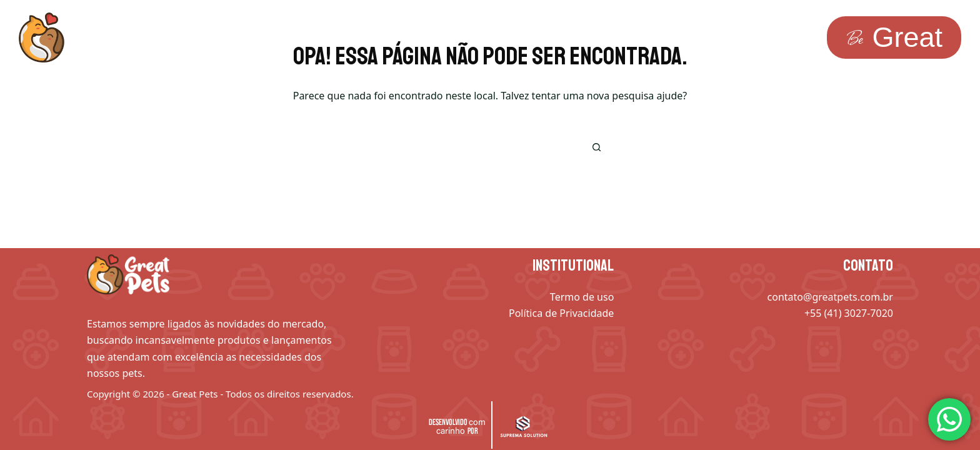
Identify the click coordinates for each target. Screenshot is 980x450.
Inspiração (305, 37)
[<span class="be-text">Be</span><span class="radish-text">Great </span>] (894, 38)
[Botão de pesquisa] (596, 147)
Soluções (210, 37)
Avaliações (503, 37)
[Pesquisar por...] (471, 147)
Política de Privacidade (561, 313)
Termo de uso (582, 297)
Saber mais (404, 37)
